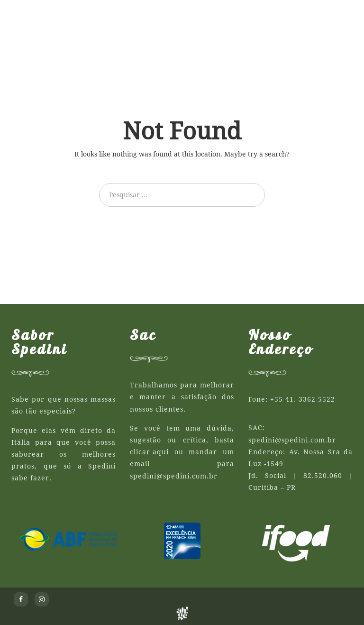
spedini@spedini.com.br (174, 476)
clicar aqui (149, 452)
